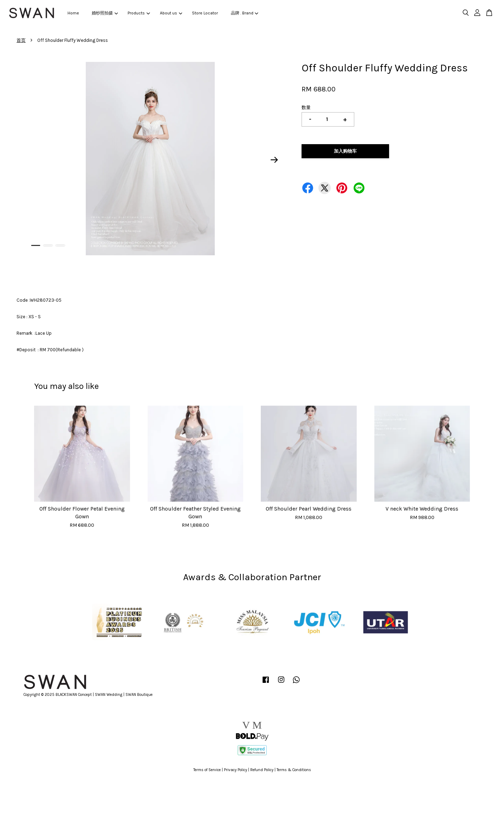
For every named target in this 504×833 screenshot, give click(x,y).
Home (73, 13)
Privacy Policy (235, 770)
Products (139, 13)
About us (171, 13)
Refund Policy (262, 770)
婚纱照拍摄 (105, 13)
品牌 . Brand (245, 13)
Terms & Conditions (294, 770)
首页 (21, 40)
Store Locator (205, 13)
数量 (306, 107)
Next (274, 160)
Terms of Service (207, 770)
